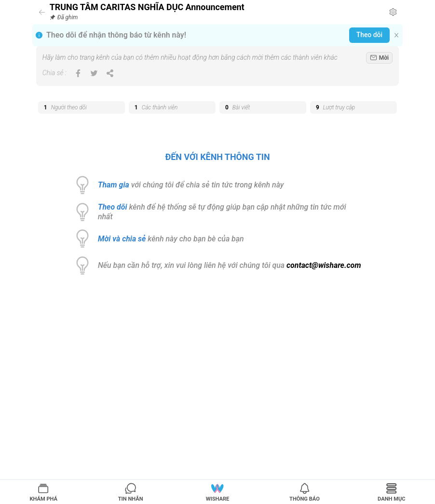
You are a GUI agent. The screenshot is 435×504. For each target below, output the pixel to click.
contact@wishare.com (324, 265)
